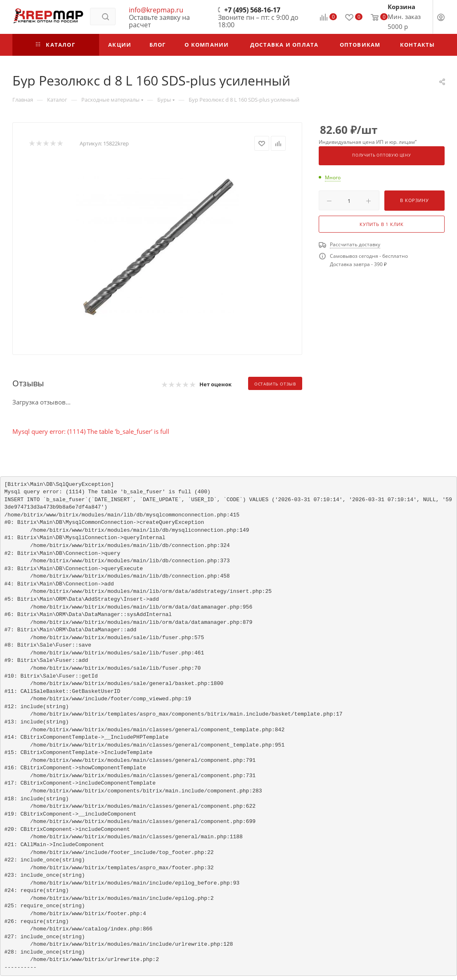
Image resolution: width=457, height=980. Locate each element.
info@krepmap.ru (156, 10)
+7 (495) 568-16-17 (252, 10)
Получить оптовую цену (382, 155)
